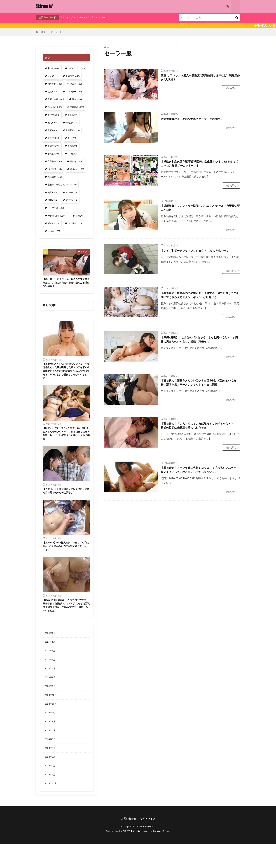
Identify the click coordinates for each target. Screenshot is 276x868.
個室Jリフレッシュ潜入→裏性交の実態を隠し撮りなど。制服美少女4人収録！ (199, 78)
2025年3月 (51, 685)
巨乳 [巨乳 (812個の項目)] (52, 76)
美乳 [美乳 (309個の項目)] (73, 115)
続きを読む (231, 90)
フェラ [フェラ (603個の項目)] (76, 84)
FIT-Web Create (131, 855)
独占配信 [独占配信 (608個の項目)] (55, 84)
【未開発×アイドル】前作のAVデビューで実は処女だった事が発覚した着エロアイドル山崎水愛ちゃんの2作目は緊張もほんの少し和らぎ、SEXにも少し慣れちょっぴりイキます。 (66, 374)
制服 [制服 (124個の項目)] (52, 200)
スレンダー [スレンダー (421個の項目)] (74, 92)
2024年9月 (51, 741)
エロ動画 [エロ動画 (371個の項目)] (77, 107)
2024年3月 (51, 779)
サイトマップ (149, 842)
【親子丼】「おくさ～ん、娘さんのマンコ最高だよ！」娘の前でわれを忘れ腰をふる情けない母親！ (66, 283)
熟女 (110, 17)
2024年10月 (52, 732)
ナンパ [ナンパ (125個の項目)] (72, 192)
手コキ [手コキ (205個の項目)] (54, 146)
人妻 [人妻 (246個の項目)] (52, 130)
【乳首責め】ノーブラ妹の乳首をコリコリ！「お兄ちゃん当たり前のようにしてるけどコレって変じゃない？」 (200, 488)
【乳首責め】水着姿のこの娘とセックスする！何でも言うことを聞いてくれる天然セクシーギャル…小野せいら (200, 303)
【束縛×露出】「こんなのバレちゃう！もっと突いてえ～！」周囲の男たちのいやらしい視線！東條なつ (200, 351)
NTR (103, 17)
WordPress (164, 855)
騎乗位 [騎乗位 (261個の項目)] (72, 123)
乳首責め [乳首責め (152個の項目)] (55, 177)
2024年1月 (51, 797)
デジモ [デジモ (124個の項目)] (72, 200)
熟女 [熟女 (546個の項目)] (52, 92)
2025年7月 (51, 648)
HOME (42, 32)
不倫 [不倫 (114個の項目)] (80, 216)
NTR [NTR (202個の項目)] (72, 154)
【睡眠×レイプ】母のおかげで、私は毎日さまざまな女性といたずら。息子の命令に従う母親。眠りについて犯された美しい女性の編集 (66, 439)
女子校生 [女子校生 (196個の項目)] (55, 161)
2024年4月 (51, 769)
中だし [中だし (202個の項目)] (54, 154)
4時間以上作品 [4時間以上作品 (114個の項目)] (57, 216)
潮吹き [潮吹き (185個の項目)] (76, 161)
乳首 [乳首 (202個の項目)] (73, 146)
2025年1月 (51, 704)
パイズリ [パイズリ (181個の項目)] (55, 169)
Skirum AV (44, 6)
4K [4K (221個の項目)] (72, 138)
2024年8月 (51, 751)
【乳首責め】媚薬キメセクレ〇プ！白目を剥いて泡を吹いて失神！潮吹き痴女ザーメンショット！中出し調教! (200, 397)
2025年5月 (51, 667)
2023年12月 (52, 807)
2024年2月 (51, 788)
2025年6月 (51, 657)
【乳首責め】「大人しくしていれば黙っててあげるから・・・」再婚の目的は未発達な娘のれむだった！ (200, 440)
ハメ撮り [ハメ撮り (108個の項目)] (75, 223)
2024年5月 (51, 760)
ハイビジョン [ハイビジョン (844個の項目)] (77, 68)
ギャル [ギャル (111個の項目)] (54, 223)
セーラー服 (56, 32)
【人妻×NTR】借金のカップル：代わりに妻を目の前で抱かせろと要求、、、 (65, 499)
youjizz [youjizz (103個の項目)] (54, 231)
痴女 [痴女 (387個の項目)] (77, 99)
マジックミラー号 (89, 17)
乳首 (63, 17)
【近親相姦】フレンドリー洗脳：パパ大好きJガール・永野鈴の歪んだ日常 (200, 210)
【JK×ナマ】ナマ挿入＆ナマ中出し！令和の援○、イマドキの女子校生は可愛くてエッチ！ (65, 558)
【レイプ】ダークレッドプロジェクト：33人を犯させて (200, 255)
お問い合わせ (127, 842)
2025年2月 (51, 695)
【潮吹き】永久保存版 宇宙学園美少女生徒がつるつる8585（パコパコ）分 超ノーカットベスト (200, 164)
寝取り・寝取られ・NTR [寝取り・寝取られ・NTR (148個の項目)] (62, 185)
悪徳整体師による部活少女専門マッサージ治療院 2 (197, 119)
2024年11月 (52, 723)
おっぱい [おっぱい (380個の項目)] (55, 107)
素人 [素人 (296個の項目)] (52, 123)
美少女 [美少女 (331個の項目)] (54, 115)
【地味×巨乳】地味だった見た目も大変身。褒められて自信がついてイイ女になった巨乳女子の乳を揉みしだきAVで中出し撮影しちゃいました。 (66, 619)
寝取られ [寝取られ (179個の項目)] (77, 169)
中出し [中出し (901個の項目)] (54, 68)
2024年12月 (52, 713)
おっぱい (72, 17)
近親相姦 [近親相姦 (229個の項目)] (73, 130)
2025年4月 (51, 676)
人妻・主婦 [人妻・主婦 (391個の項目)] (56, 99)
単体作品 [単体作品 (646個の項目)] (73, 76)
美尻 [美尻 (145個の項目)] (52, 192)
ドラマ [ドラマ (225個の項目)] (54, 138)
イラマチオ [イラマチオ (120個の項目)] (56, 208)
